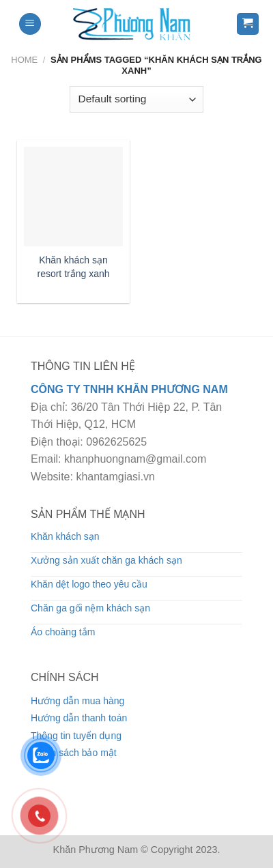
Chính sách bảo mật (74, 753)
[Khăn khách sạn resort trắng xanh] (73, 196)
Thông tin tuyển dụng (76, 736)
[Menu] (30, 24)
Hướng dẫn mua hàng (77, 701)
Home (24, 60)
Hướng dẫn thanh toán (79, 718)
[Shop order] (136, 99)
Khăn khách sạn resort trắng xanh (73, 267)
